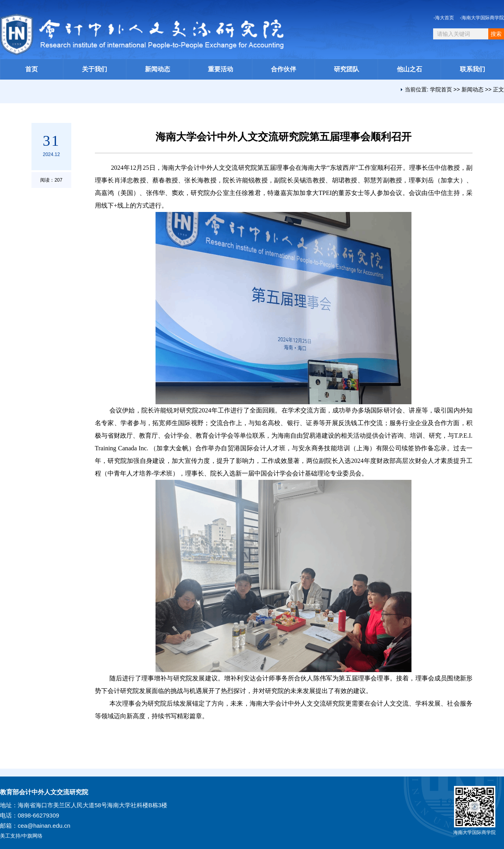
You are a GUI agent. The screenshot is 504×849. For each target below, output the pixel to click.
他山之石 (409, 69)
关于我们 (94, 69)
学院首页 (441, 89)
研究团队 (346, 69)
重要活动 (220, 69)
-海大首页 (444, 18)
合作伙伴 (283, 69)
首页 (31, 69)
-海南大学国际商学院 (482, 18)
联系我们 (472, 69)
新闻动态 (157, 69)
